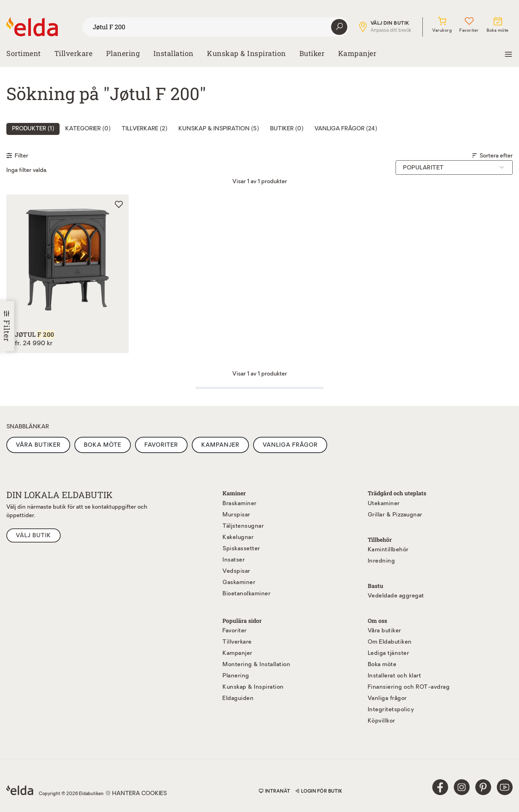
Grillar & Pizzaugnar (395, 515)
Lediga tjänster (389, 653)
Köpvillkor (381, 721)
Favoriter (161, 445)
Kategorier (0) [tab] (88, 129)
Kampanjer (357, 53)
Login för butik (319, 791)
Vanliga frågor (290, 445)
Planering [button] (123, 53)
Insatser (234, 560)
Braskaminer (240, 504)
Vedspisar (236, 571)
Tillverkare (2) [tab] (144, 129)
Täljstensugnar (243, 526)
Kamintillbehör (388, 550)
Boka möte (103, 445)
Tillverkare (74, 53)
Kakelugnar (238, 538)
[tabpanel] (259, 279)
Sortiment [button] (24, 53)
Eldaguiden (238, 699)
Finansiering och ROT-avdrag (409, 687)
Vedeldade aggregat (396, 596)
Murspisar (236, 515)
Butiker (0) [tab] (287, 129)
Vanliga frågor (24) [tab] (346, 129)
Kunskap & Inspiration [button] (246, 53)
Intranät (275, 791)
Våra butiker (38, 445)
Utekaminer (384, 504)
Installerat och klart (395, 676)
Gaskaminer (239, 583)
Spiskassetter (241, 549)
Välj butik (33, 536)
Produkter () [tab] (33, 129)
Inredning (381, 561)
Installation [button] (173, 53)
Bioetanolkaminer (246, 594)
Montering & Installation (256, 665)
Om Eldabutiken (390, 642)
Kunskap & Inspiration (253, 687)
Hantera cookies (136, 793)
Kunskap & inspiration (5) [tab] (219, 129)
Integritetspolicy (391, 710)
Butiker (312, 53)
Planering (236, 676)
